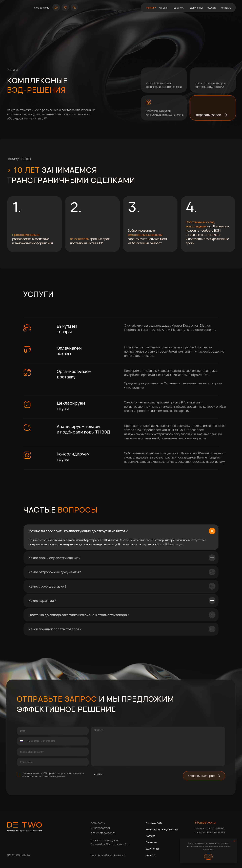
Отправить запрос (208, 115)
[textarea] (158, 746)
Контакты (151, 855)
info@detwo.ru (205, 822)
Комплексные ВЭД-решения (162, 829)
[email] (53, 752)
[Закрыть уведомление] (234, 841)
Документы (152, 849)
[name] (53, 731)
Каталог (150, 836)
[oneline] (53, 762)
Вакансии (151, 842)
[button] (74, 7)
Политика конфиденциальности (108, 855)
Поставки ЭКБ (154, 823)
